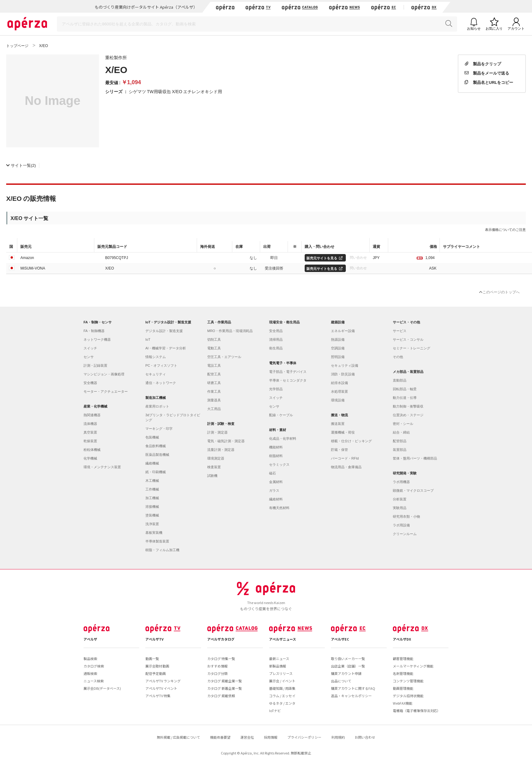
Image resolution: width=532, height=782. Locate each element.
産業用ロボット (157, 406)
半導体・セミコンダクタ (288, 380)
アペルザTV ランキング (163, 681)
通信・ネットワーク (161, 383)
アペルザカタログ (221, 639)
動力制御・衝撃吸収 (408, 406)
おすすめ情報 (217, 666)
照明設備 (338, 357)
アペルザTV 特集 (158, 696)
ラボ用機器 (401, 482)
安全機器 (90, 383)
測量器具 (214, 400)
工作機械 (152, 489)
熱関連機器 (92, 415)
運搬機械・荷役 (343, 432)
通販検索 (90, 673)
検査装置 (214, 467)
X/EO (110, 268)
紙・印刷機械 (156, 472)
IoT (148, 339)
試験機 (212, 476)
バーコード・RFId (345, 458)
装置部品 (400, 450)
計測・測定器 (217, 432)
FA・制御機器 (94, 331)
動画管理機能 (403, 688)
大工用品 (214, 409)
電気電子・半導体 (283, 363)
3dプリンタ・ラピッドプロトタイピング (173, 417)
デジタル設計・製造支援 (164, 331)
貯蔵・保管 (339, 450)
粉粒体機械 (92, 450)
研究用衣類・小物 (406, 516)
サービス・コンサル (408, 339)
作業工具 (214, 391)
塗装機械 (152, 515)
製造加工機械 (156, 398)
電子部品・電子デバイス (288, 372)
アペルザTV (154, 639)
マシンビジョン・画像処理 (104, 374)
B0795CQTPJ (117, 257)
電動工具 (214, 348)
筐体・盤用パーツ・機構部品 (415, 458)
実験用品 (400, 508)
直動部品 (400, 380)
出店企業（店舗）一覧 (348, 666)
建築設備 (338, 322)
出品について (341, 681)
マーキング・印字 (159, 429)
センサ (89, 357)
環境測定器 (216, 458)
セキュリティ (156, 374)
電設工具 (214, 365)
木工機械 (152, 481)
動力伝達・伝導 (405, 398)
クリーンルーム (405, 534)
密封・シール (403, 424)
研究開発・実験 (405, 473)
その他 (398, 357)
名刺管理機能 (403, 673)
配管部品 (400, 441)
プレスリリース (281, 673)
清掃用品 (276, 339)
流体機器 (90, 424)
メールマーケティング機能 (413, 666)
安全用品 (276, 331)
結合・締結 (401, 432)
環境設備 (338, 400)
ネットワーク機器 (97, 339)
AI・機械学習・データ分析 (166, 348)
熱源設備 (338, 339)
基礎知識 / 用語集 (282, 688)
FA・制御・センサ (98, 322)
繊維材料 (276, 499)
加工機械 (152, 498)
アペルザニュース (283, 639)
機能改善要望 (220, 737)
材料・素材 (278, 430)
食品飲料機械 (156, 446)
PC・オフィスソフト (161, 365)
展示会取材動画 (157, 666)
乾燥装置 (90, 441)
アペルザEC (340, 639)
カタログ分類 (217, 673)
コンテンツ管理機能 (408, 681)
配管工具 (214, 374)
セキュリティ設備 (345, 365)
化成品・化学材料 (283, 439)
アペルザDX (402, 639)
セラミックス (279, 464)
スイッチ (90, 348)
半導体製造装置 (157, 541)
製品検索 (90, 659)
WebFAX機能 (403, 703)
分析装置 (400, 499)
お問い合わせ (365, 737)
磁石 (272, 473)
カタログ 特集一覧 (221, 659)
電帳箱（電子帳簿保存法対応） (417, 711)
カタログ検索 (94, 666)
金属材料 (276, 482)
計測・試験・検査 (221, 424)
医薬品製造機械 (157, 455)
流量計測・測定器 (221, 450)
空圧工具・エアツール (224, 357)
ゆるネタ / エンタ (282, 703)
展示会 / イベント (282, 681)
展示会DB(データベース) (102, 688)
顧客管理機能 (403, 659)
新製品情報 (278, 666)
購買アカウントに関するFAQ (353, 688)
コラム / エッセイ (282, 696)
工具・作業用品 (219, 322)
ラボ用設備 (401, 525)
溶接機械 (152, 507)
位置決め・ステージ (408, 415)
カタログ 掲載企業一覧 (225, 681)
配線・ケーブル (281, 415)
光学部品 (276, 389)
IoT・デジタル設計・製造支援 (168, 322)
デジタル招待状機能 (408, 696)
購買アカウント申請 (346, 673)
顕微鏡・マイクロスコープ (413, 490)
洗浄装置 (152, 524)
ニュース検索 (94, 681)
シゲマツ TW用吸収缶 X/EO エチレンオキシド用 (175, 91)
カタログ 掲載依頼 (221, 696)
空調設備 (338, 348)
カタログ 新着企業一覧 (225, 688)
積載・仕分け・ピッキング (351, 441)
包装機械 (152, 437)
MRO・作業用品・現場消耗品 (230, 331)
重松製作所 (116, 57)
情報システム (156, 357)
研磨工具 (214, 383)
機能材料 (276, 447)
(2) (21, 165)
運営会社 (247, 737)
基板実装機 (154, 533)
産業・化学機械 (95, 406)
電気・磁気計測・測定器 (226, 441)
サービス (400, 331)
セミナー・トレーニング (412, 348)
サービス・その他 (406, 322)
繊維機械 (152, 463)
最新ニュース (279, 659)
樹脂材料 (276, 456)
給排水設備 (339, 383)
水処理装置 (339, 391)
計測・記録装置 (95, 365)
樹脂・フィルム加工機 (162, 550)
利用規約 (338, 737)
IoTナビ (275, 711)
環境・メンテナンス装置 (102, 467)
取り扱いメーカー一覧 (348, 659)
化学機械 (90, 458)
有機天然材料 (279, 508)
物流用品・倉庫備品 (346, 467)
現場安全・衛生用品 (284, 322)
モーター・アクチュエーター (106, 391)
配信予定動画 (156, 673)
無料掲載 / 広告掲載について (178, 737)
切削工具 (214, 339)
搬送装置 (338, 424)
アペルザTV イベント (161, 688)
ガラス (274, 490)
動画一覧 (152, 659)
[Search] (257, 24)
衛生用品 (276, 348)
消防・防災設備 (343, 374)
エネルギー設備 (343, 331)
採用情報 (271, 737)
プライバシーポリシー (304, 737)
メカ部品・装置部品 (408, 372)
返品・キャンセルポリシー (351, 696)
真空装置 (90, 432)
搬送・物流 (339, 415)
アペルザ (90, 639)
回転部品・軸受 (405, 389)
